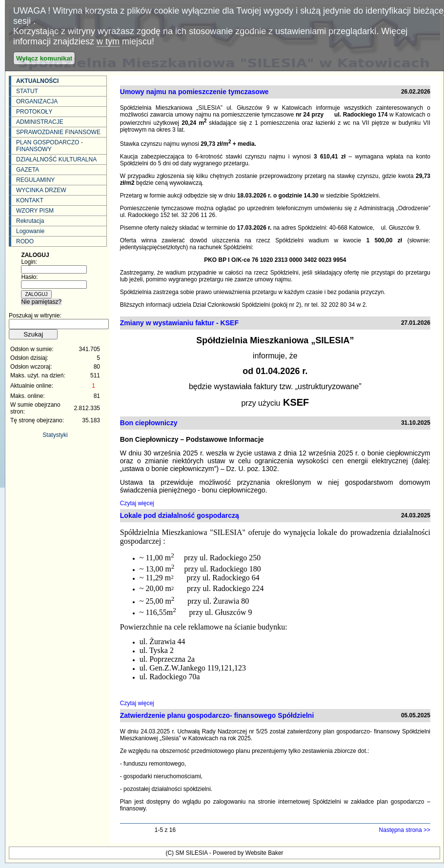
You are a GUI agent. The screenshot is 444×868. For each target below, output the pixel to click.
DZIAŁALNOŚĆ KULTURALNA (56, 159)
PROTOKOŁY (34, 112)
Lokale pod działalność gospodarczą (180, 515)
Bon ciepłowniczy (149, 423)
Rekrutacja (30, 221)
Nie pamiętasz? (41, 302)
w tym (108, 41)
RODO (25, 241)
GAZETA (28, 170)
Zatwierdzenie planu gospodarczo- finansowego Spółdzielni (217, 715)
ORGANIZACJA (37, 101)
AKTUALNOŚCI (37, 81)
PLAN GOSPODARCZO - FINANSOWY (50, 146)
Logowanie (30, 231)
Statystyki (55, 435)
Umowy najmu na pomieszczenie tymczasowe (194, 92)
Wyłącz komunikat (44, 58)
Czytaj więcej (137, 503)
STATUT (27, 91)
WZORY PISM (35, 211)
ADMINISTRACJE (40, 122)
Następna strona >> (405, 830)
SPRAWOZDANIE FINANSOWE (58, 132)
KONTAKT (30, 200)
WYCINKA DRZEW (41, 190)
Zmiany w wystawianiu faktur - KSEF (179, 323)
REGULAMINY (35, 180)
